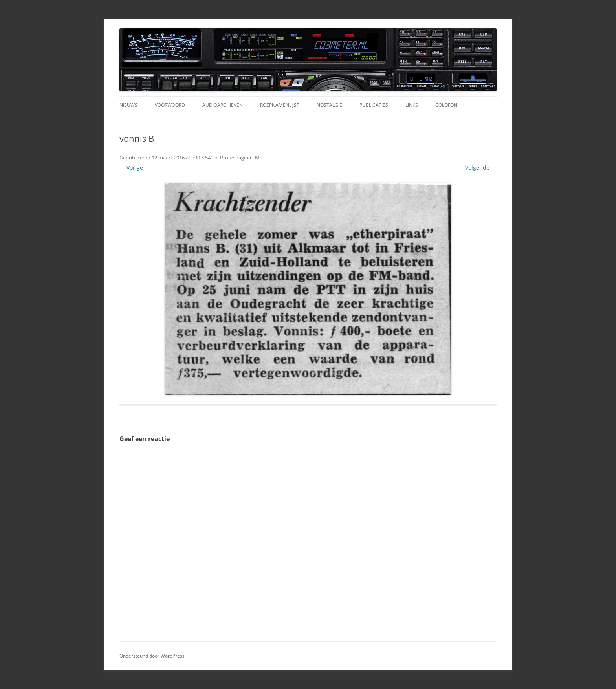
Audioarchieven (223, 105)
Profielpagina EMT (241, 158)
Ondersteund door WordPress (152, 656)
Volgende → (481, 168)
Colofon (446, 105)
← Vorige (131, 168)
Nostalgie (329, 105)
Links (412, 105)
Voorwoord (170, 105)
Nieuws (128, 105)
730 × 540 (203, 158)
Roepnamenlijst (280, 105)
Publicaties (374, 105)
